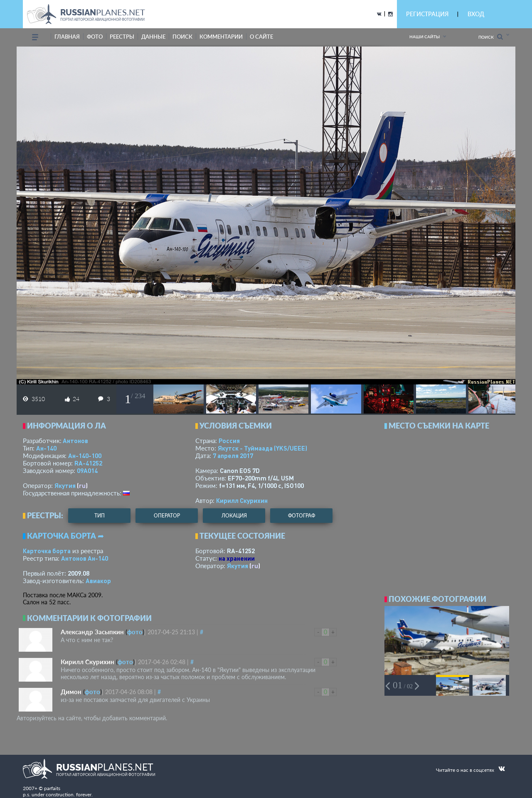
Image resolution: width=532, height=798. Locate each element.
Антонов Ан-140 (85, 558)
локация (234, 516)
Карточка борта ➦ (65, 536)
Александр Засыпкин (92, 632)
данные (153, 37)
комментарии (221, 37)
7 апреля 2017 (233, 456)
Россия (229, 441)
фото (95, 37)
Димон (71, 692)
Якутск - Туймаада (262, 448)
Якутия (65, 485)
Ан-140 (46, 448)
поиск (182, 37)
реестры (122, 37)
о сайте (261, 37)
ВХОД (476, 14)
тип (100, 516)
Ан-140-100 (85, 456)
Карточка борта (47, 551)
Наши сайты (425, 37)
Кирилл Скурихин (242, 500)
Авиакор (98, 581)
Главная (67, 37)
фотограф (302, 516)
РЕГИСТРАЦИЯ (427, 14)
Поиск (491, 37)
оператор (167, 516)
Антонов (75, 441)
